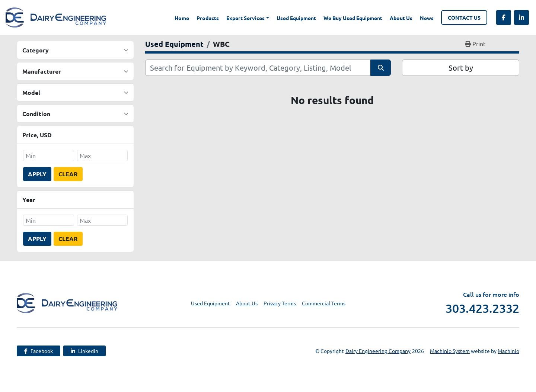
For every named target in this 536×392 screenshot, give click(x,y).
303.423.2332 (482, 308)
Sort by (461, 68)
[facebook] (504, 17)
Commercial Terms (324, 303)
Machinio (508, 351)
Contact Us (464, 17)
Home (182, 18)
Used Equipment (296, 18)
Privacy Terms (280, 303)
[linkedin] (521, 17)
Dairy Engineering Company (378, 351)
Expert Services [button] (245, 18)
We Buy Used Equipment (353, 18)
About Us (401, 18)
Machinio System (450, 351)
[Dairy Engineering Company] (67, 302)
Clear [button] (68, 174)
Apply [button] (37, 174)
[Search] (258, 68)
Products (208, 18)
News (427, 18)
